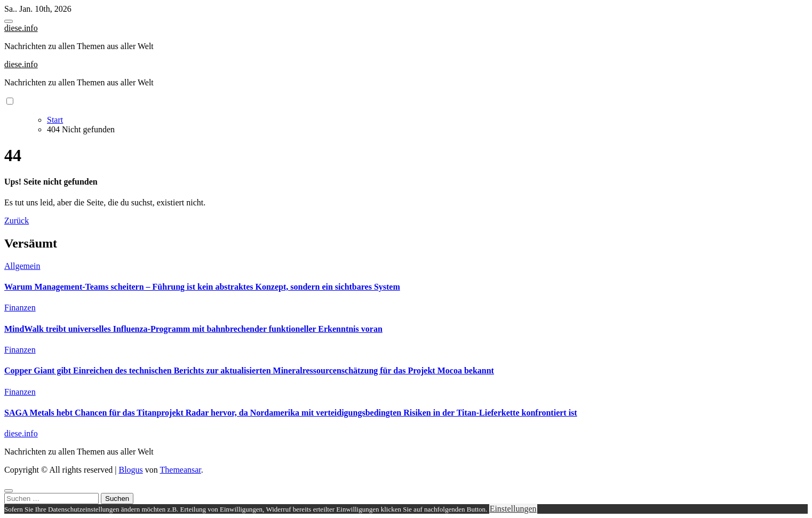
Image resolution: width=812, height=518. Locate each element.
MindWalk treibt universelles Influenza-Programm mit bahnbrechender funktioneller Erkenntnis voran (193, 329)
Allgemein (22, 266)
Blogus (130, 470)
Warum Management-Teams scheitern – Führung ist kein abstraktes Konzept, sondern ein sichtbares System (202, 287)
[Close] (9, 491)
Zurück (17, 221)
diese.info (21, 28)
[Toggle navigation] (9, 21)
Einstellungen (513, 509)
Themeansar (181, 470)
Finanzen (20, 308)
